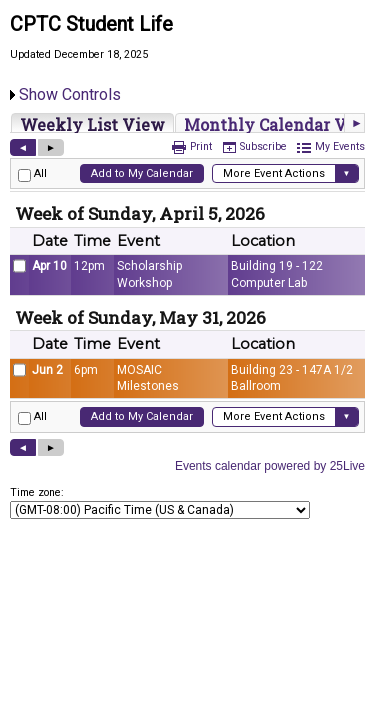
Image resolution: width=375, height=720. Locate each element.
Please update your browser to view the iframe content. (187, 122)
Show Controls (70, 94)
